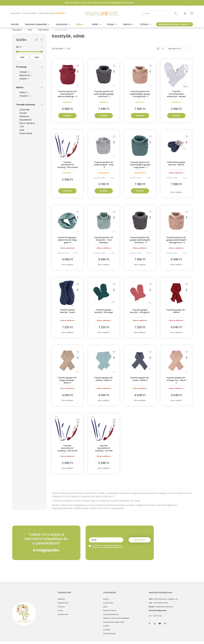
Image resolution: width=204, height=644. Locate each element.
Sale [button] (22, 133)
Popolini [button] (25, 98)
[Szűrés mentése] (37, 42)
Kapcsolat (15, 13)
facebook (149, 626)
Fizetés (106, 629)
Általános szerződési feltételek (116, 621)
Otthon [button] (144, 24)
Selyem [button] (25, 81)
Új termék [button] (25, 112)
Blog (105, 609)
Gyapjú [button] (25, 75)
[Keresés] (160, 13)
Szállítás (107, 632)
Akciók (15, 24)
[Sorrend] (179, 51)
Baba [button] (80, 24)
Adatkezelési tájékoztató (114, 625)
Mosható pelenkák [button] (36, 24)
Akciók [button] (23, 116)
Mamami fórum (110, 613)
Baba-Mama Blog (47, 13)
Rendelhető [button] (26, 122)
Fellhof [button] (24, 95)
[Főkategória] (17, 32)
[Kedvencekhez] (78, 68)
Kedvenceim (63, 617)
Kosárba (67, 118)
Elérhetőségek (109, 636)
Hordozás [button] (62, 24)
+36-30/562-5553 (160, 605)
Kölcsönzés (108, 605)
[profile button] (185, 13)
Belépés (61, 602)
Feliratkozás (140, 542)
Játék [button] (95, 24)
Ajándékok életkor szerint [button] (174, 24)
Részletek (67, 193)
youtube (160, 626)
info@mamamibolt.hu (164, 609)
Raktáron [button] (24, 119)
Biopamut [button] (26, 78)
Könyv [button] (111, 24)
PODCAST (61, 13)
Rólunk (106, 602)
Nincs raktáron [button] (27, 126)
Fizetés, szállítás (30, 13)
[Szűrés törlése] (42, 42)
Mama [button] (127, 24)
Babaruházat (44, 32)
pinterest (165, 626)
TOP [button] (22, 129)
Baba (30, 32)
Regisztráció (63, 605)
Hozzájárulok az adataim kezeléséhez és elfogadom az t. (107, 549)
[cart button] (192, 13)
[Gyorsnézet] (78, 74)
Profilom (61, 609)
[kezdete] (22, 60)
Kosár (60, 613)
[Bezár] (191, 3)
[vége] (37, 60)
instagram (155, 626)
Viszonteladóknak (111, 617)
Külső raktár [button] (26, 136)
